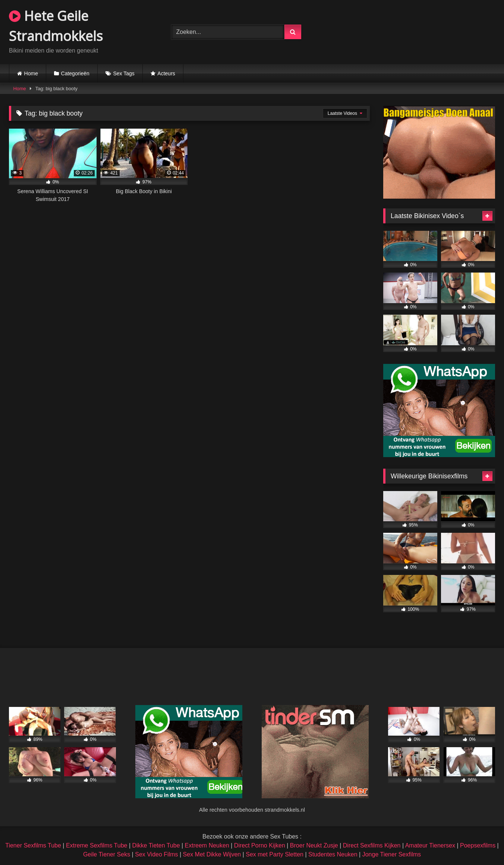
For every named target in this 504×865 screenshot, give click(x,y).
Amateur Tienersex (430, 845)
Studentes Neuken (333, 854)
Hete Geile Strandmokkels (56, 26)
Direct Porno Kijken (260, 845)
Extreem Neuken (207, 845)
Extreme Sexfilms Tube (97, 845)
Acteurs (166, 73)
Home (31, 73)
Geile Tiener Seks (107, 854)
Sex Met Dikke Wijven (212, 854)
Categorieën (75, 73)
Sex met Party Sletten (275, 854)
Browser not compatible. (414, 31)
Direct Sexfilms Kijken (372, 845)
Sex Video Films (156, 854)
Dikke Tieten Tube (156, 845)
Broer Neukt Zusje (314, 845)
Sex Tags (124, 73)
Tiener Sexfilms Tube (33, 845)
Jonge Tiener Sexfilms (392, 854)
